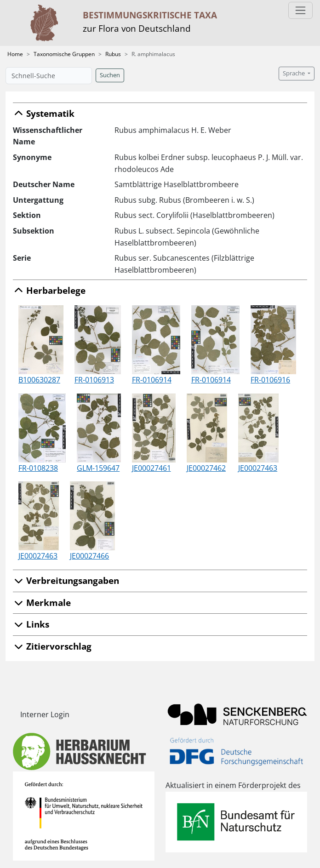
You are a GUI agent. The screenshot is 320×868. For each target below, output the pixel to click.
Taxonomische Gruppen (64, 54)
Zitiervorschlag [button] (52, 646)
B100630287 (39, 380)
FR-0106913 (94, 380)
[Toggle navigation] (300, 10)
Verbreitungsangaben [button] (66, 580)
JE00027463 (258, 468)
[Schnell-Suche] (49, 76)
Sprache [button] (294, 73)
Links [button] (31, 624)
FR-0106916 (270, 380)
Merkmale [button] (42, 602)
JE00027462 (206, 468)
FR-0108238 (38, 468)
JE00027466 (89, 556)
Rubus (113, 54)
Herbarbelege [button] (49, 290)
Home (15, 54)
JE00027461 (151, 468)
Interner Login (45, 714)
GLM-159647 (98, 468)
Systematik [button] (44, 113)
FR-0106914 (152, 380)
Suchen (110, 75)
